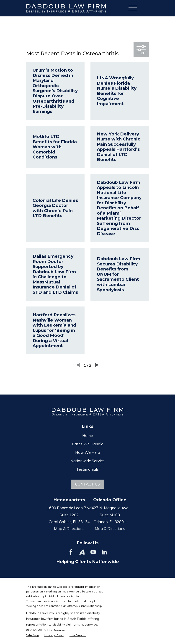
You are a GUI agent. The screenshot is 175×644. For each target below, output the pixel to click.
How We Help (88, 452)
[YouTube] (93, 552)
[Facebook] (71, 552)
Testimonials (87, 469)
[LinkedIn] (104, 552)
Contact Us (87, 484)
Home (87, 435)
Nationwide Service (87, 461)
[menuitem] (33, 635)
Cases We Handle (88, 444)
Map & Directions (69, 528)
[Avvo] (82, 552)
